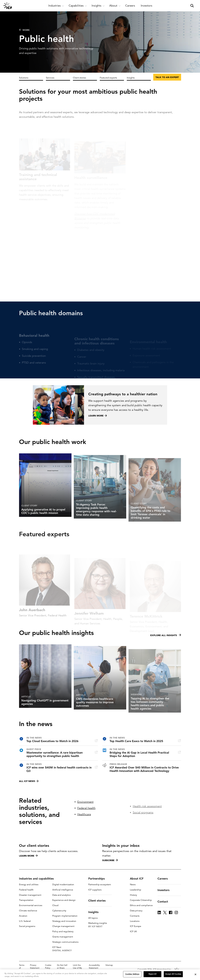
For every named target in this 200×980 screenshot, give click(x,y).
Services (50, 78)
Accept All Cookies (173, 974)
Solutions (24, 78)
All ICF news (29, 781)
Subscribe (110, 860)
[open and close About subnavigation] (115, 6)
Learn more (28, 856)
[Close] (195, 974)
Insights (131, 78)
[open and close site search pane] (192, 6)
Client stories (79, 78)
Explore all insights (166, 647)
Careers (164, 879)
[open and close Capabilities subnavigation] (78, 6)
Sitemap (109, 965)
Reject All (152, 974)
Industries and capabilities (38, 879)
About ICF (138, 879)
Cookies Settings (132, 974)
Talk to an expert (167, 77)
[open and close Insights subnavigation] (98, 6)
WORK (24, 30)
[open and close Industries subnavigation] (56, 6)
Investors (165, 890)
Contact (164, 902)
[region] (100, 975)
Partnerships (98, 879)
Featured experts (108, 78)
